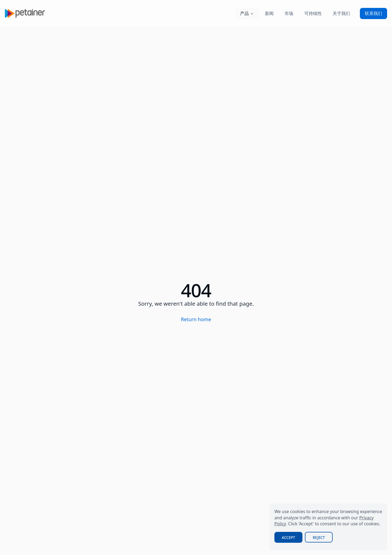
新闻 (269, 13)
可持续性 (313, 13)
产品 (247, 13)
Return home (196, 319)
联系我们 (373, 13)
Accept (288, 538)
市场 (289, 13)
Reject (319, 538)
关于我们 (341, 13)
